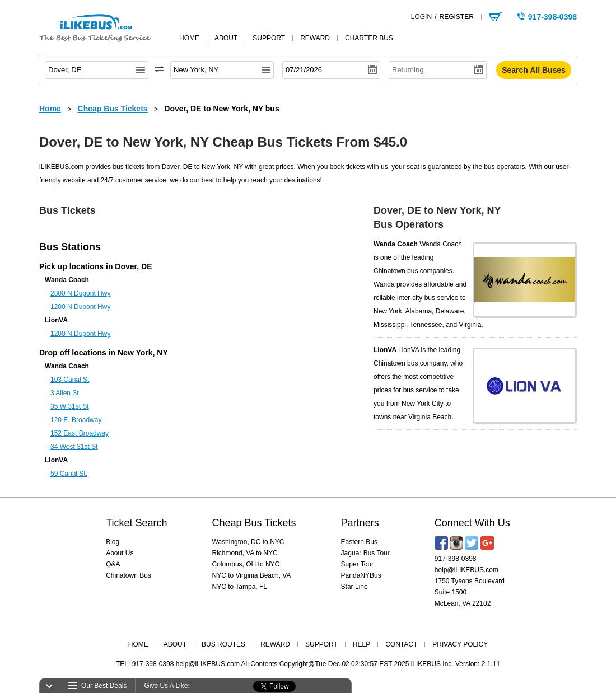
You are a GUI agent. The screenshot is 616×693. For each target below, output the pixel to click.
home (189, 38)
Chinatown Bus (129, 575)
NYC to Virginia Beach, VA (252, 575)
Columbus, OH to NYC (246, 564)
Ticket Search (136, 523)
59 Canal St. (69, 474)
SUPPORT (321, 644)
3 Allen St (65, 393)
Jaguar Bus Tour (365, 553)
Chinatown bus (396, 271)
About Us (120, 553)
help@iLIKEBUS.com (466, 570)
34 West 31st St (74, 447)
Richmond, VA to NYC (245, 553)
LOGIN (421, 17)
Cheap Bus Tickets (254, 523)
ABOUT (175, 644)
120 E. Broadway (76, 420)
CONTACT (401, 644)
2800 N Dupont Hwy (80, 293)
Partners (360, 523)
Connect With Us (472, 523)
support (269, 38)
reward (315, 38)
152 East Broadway (80, 433)
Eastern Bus (359, 542)
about (226, 38)
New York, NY (143, 353)
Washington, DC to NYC (248, 542)
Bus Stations (70, 247)
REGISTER (456, 17)
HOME (138, 644)
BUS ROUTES (223, 644)
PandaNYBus (361, 575)
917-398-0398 (456, 559)
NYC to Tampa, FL (240, 587)
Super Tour (357, 564)
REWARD (275, 644)
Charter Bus (369, 38)
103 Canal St (70, 380)
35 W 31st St (70, 406)
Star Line (354, 587)
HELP (361, 644)
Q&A (113, 564)
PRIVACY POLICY (460, 644)
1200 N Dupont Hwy (80, 307)
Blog (113, 542)
